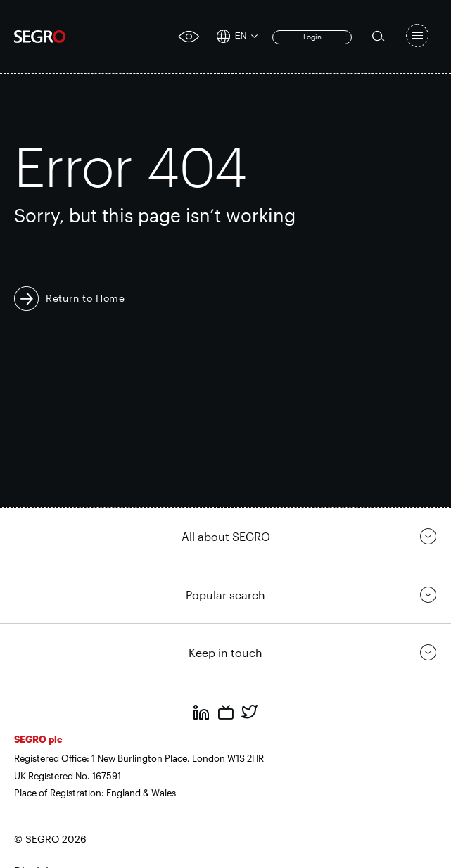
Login (312, 37)
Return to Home (85, 298)
